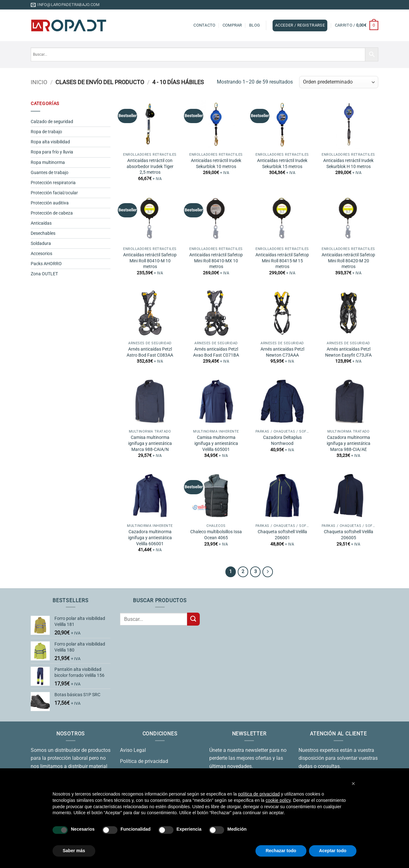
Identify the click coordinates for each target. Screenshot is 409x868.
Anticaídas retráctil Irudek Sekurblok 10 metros (216, 164)
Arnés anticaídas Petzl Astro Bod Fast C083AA (150, 352)
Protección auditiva (50, 203)
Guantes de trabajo (50, 173)
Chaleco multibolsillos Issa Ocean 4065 (216, 535)
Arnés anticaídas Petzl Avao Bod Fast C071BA (216, 352)
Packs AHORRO (46, 264)
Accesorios (41, 254)
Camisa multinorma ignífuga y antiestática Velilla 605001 (216, 443)
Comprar (232, 25)
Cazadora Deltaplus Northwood (282, 440)
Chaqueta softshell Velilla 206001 (282, 535)
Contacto (204, 25)
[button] (300, 25)
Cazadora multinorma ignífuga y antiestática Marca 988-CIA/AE (349, 443)
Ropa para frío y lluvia (52, 152)
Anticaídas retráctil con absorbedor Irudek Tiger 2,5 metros (150, 166)
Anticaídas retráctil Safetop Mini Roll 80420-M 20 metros (348, 261)
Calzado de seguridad (52, 122)
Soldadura (41, 244)
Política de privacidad (144, 761)
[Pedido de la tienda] (339, 82)
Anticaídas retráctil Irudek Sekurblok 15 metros (282, 164)
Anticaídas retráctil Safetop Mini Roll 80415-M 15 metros (282, 261)
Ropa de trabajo (46, 132)
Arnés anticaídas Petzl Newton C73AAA (282, 352)
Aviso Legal (133, 750)
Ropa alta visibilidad (50, 142)
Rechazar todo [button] (281, 851)
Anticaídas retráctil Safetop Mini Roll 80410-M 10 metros (150, 261)
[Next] (268, 572)
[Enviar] (193, 619)
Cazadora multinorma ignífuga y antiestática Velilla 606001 (150, 538)
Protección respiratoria (53, 183)
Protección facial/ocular (54, 193)
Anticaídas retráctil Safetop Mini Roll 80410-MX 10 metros (216, 261)
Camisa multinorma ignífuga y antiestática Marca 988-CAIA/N (150, 443)
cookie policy (278, 800)
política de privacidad (259, 794)
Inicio (39, 82)
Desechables (43, 233)
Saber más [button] (74, 851)
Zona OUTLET (44, 274)
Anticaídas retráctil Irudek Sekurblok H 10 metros (348, 164)
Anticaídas (41, 223)
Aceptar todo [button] (333, 851)
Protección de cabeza (52, 213)
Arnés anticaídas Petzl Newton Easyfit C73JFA (348, 352)
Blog (255, 25)
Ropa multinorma (48, 162)
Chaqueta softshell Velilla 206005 (349, 535)
